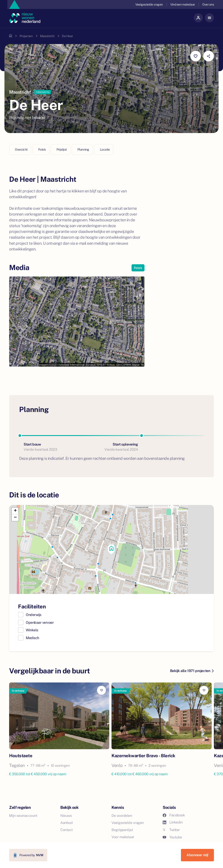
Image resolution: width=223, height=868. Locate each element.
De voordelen (122, 816)
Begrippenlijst (122, 830)
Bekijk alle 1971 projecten (192, 671)
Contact (67, 830)
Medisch (32, 638)
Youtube (172, 837)
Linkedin (173, 822)
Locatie (105, 149)
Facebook (174, 815)
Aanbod (66, 823)
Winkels (32, 630)
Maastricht (47, 36)
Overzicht (21, 149)
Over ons (208, 4)
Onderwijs (34, 615)
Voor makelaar (123, 837)
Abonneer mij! (197, 855)
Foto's (42, 149)
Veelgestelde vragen (149, 4)
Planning (83, 149)
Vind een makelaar (182, 4)
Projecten (26, 36)
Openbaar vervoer (40, 623)
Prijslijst (62, 149)
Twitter (171, 830)
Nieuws (66, 816)
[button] (111, 549)
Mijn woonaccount (23, 816)
